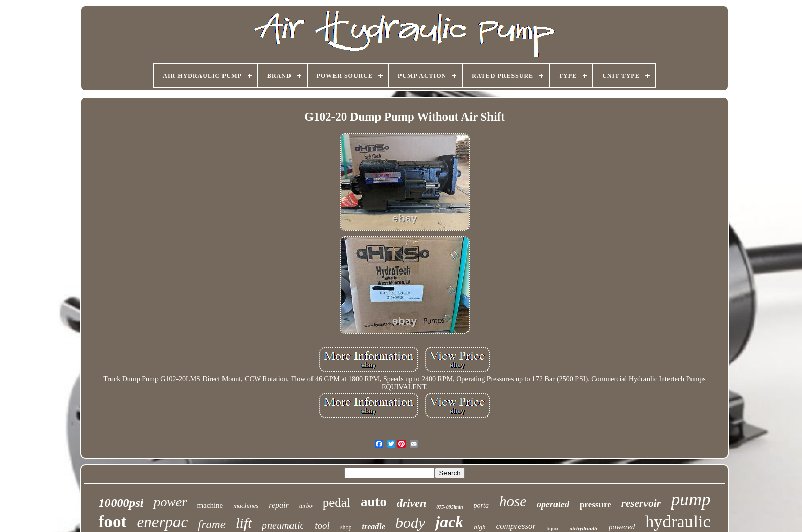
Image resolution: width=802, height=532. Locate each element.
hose (513, 501)
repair (279, 505)
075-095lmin (450, 507)
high (480, 527)
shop (346, 527)
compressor (516, 526)
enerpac (162, 522)
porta (481, 506)
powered (622, 527)
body (410, 523)
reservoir (641, 503)
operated (553, 504)
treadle (374, 527)
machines (246, 506)
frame (212, 525)
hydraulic (678, 522)
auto (374, 502)
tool (322, 526)
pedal (337, 503)
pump (691, 500)
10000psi (121, 503)
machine (210, 505)
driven (411, 503)
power (170, 502)
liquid (553, 528)
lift (244, 523)
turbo (306, 506)
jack (449, 522)
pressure (595, 505)
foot (112, 522)
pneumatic (283, 525)
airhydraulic (584, 528)
